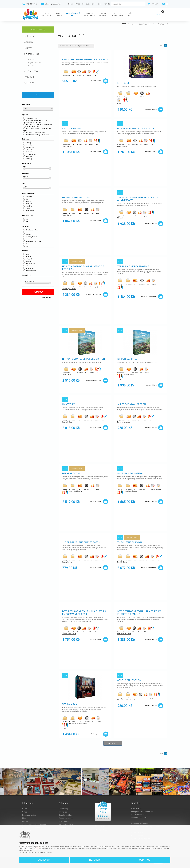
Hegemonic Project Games (78, 724)
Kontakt (25, 821)
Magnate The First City (76, 197)
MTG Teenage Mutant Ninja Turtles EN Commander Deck (84, 613)
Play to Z (120, 218)
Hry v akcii (63, 812)
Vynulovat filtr (47, 297)
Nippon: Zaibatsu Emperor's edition (83, 359)
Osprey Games (67, 562)
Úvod (133, 24)
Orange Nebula (67, 422)
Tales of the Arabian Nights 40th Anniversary (138, 199)
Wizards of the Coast (69, 634)
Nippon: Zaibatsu (127, 359)
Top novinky (63, 809)
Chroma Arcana (72, 128)
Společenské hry (145, 24)
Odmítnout (145, 860)
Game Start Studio (75, 491)
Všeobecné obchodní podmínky (35, 825)
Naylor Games (67, 146)
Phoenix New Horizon (130, 473)
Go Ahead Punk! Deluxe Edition (136, 128)
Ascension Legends (129, 680)
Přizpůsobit (95, 860)
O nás (25, 812)
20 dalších (113, 743)
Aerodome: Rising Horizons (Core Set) (85, 59)
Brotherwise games (124, 422)
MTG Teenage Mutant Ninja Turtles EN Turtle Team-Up (139, 613)
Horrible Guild (122, 562)
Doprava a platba (29, 815)
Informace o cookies (45, 853)
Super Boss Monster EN (132, 404)
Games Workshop (66, 818)
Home (25, 809)
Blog (24, 818)
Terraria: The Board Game (133, 266)
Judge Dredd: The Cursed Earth (81, 542)
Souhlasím (44, 860)
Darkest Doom (71, 473)
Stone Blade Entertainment (126, 700)
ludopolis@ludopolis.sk (53, 4)
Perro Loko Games (131, 491)
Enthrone (123, 83)
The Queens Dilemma (130, 542)
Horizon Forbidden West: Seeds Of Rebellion (83, 268)
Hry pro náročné (161, 24)
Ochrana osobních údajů (28, 853)
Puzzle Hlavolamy (66, 825)
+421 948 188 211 (32, 4)
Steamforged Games (69, 289)
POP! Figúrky (64, 821)
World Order (70, 704)
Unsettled (69, 404)
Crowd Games (67, 375)
